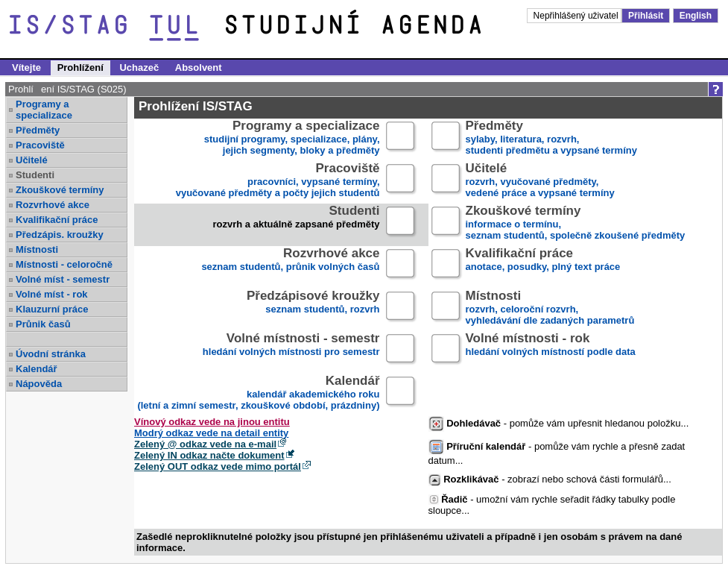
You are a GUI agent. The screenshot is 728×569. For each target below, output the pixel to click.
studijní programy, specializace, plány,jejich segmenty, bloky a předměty (292, 138)
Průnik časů (43, 324)
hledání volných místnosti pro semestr (291, 351)
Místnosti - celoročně (64, 264)
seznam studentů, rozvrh (313, 308)
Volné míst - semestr (63, 279)
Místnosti (37, 249)
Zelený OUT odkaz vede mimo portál (218, 466)
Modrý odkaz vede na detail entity (211, 433)
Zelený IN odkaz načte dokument (209, 455)
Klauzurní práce (52, 309)
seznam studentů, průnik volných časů (290, 266)
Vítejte (26, 67)
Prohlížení (80, 67)
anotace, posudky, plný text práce (543, 266)
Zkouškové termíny (60, 190)
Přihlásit (646, 16)
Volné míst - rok (52, 294)
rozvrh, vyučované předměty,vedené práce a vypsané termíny (540, 181)
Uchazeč (139, 67)
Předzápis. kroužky (60, 235)
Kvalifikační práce (57, 220)
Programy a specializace (44, 110)
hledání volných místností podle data (551, 351)
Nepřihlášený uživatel (577, 16)
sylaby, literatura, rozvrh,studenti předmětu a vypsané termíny (551, 138)
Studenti (35, 175)
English (696, 16)
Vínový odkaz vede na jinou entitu (212, 422)
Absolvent (199, 67)
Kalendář (37, 369)
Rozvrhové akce (53, 205)
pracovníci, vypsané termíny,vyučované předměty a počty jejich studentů (278, 181)
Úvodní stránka (51, 354)
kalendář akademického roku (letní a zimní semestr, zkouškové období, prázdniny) (258, 393)
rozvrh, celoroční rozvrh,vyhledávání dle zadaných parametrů (550, 308)
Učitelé (32, 160)
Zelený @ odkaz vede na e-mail (205, 444)
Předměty (38, 130)
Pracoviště (40, 145)
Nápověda (39, 384)
